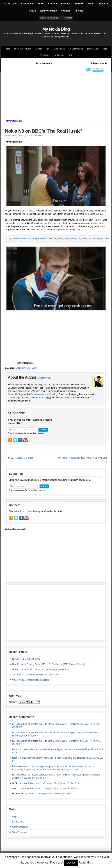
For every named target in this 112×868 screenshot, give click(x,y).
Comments (20, 827)
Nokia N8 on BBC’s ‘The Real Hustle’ (43, 131)
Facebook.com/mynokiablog (44, 394)
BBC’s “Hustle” (29, 211)
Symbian (103, 4)
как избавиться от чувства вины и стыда (32, 732)
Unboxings (59, 55)
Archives (13, 702)
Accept (71, 863)
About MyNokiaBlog (22, 49)
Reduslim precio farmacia (24, 758)
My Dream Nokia (76, 49)
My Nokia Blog (56, 29)
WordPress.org (19, 832)
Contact (38, 49)
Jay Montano (10, 136)
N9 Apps (79, 11)
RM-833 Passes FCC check (20, 458)
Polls (70, 55)
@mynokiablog (15, 394)
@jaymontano (24, 391)
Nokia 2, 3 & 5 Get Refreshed (26, 659)
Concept (53, 4)
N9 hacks (66, 11)
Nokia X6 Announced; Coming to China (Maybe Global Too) (41, 669)
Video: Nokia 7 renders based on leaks (31, 680)
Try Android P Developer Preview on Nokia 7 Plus (36, 675)
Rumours (66, 4)
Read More (86, 863)
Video (35, 368)
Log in (15, 817)
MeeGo (32, 11)
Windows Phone (48, 11)
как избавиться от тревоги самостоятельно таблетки (38, 775)
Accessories (11, 4)
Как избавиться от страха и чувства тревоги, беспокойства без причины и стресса (53, 766)
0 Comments (40, 136)
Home (7, 49)
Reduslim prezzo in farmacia (26, 749)
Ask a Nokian (59, 49)
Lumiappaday (93, 49)
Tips (47, 49)
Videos (91, 4)
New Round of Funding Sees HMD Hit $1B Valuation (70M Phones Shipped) (49, 664)
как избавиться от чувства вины (28, 724)
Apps (105, 49)
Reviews (79, 4)
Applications (28, 4)
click (25, 398)
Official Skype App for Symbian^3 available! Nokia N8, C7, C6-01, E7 (45, 770)
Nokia (41, 4)
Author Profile (45, 378)
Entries (18, 822)
